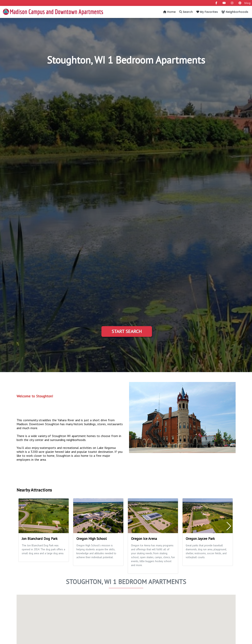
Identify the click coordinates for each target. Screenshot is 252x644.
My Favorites (207, 12)
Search (186, 12)
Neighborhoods (235, 12)
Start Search (127, 331)
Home (169, 12)
